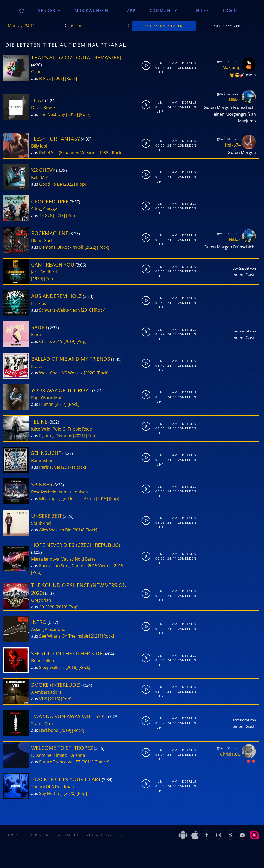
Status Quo (42, 724)
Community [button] (166, 10)
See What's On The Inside (64, 636)
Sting (36, 209)
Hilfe (203, 10)
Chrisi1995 (230, 754)
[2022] (69, 184)
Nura (36, 335)
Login (230, 10)
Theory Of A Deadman (53, 787)
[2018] (59, 216)
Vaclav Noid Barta (79, 559)
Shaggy (50, 209)
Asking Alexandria (48, 629)
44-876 (46, 216)
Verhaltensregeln (105, 835)
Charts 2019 (51, 341)
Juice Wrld (41, 429)
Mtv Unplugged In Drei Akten (67, 499)
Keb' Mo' (40, 177)
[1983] (104, 153)
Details (188, 63)
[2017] (61, 404)
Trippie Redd (80, 429)
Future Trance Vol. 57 (60, 762)
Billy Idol (39, 146)
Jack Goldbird (44, 272)
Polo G (59, 429)
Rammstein (42, 460)
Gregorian (41, 600)
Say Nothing (51, 793)
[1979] (37, 279)
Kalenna (77, 755)
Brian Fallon (43, 661)
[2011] (87, 762)
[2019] (69, 341)
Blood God (42, 240)
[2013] (72, 114)
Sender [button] (49, 10)
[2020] (90, 373)
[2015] (102, 499)
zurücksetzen (227, 26)
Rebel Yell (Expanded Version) (68, 153)
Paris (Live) (50, 467)
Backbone (49, 730)
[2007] (58, 78)
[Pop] (81, 184)
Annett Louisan (73, 492)
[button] (132, 836)
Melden (188, 68)
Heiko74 (233, 145)
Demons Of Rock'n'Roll (61, 247)
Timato (60, 755)
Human (46, 404)
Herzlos (39, 303)
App (131, 10)
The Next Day (52, 114)
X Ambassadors (46, 692)
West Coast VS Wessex (61, 373)
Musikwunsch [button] (94, 10)
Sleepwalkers (52, 667)
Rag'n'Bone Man (47, 398)
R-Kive (45, 78)
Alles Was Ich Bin (55, 530)
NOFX (36, 366)
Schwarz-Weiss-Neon (60, 310)
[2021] (79, 436)
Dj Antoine (41, 755)
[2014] (78, 530)
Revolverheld (44, 492)
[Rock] (71, 78)
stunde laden (164, 26)
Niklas (235, 100)
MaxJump (232, 67)
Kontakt (14, 835)
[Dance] (102, 762)
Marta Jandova (45, 559)
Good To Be (51, 184)
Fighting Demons (56, 436)
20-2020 (47, 607)
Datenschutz (68, 835)
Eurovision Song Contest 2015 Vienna (75, 566)
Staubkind (41, 523)
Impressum (39, 835)
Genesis (39, 72)
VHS (43, 699)
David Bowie (43, 108)
